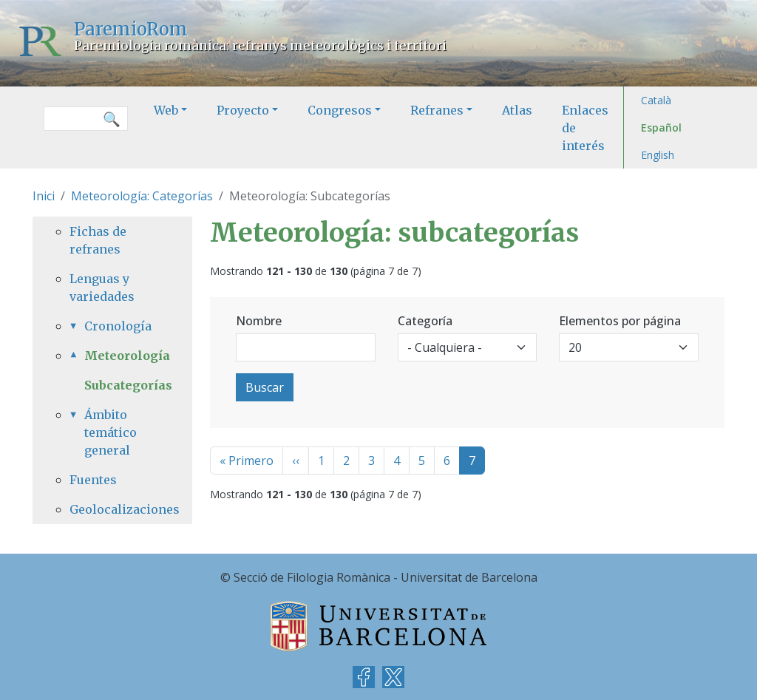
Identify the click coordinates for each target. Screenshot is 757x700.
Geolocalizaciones (112, 509)
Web (166, 110)
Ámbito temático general (111, 432)
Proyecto (243, 110)
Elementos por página (620, 321)
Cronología (118, 326)
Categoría (425, 321)
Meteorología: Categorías (142, 196)
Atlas (517, 110)
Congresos (340, 110)
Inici (44, 196)
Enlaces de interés (585, 128)
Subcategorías (128, 385)
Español (661, 128)
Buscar (265, 387)
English (658, 155)
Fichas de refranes (98, 240)
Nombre (259, 321)
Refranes (437, 110)
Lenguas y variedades (102, 288)
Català (656, 100)
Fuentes (93, 480)
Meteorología (120, 356)
